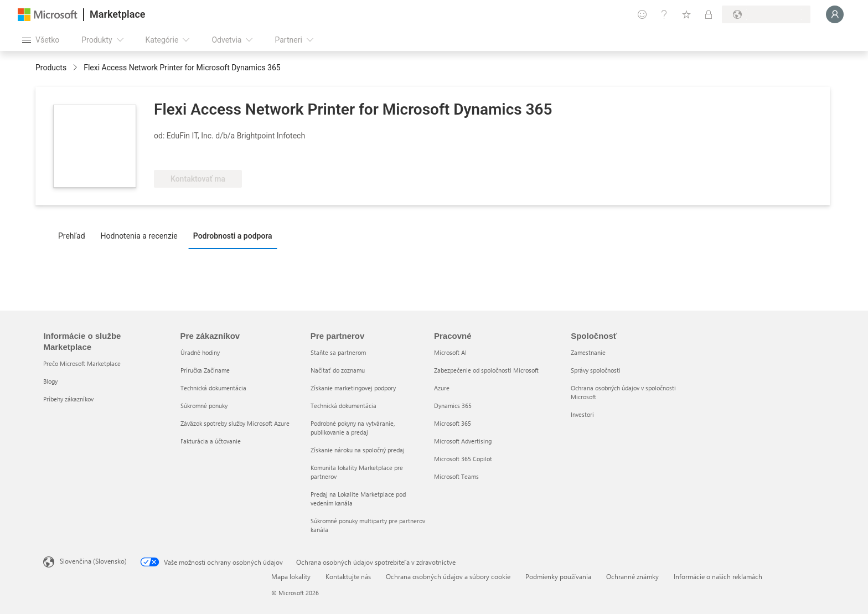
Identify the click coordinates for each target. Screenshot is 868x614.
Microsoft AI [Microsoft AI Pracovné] (450, 352)
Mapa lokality (291, 576)
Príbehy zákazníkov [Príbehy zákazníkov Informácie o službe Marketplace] (68, 399)
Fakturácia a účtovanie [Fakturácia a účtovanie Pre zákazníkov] (211, 441)
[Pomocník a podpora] (664, 14)
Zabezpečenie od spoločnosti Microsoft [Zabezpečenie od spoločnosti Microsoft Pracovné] (486, 370)
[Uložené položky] (686, 14)
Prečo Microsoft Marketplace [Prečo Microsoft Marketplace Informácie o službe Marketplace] (82, 363)
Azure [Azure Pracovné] (442, 388)
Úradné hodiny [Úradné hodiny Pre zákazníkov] (200, 352)
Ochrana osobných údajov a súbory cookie (448, 576)
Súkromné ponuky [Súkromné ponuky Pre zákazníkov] (204, 406)
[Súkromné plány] (709, 14)
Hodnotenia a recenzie (139, 236)
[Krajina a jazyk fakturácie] (766, 14)
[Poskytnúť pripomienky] (642, 14)
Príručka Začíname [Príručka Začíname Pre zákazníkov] (205, 370)
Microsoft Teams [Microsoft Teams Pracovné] (456, 476)
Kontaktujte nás (348, 576)
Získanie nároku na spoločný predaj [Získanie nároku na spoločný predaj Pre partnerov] (358, 450)
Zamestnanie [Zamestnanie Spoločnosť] (588, 352)
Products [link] (51, 68)
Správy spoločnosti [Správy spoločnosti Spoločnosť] (596, 370)
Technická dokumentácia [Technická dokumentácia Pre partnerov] (343, 406)
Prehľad (72, 236)
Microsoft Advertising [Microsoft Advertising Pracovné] (463, 441)
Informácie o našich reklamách (718, 576)
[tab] (74, 235)
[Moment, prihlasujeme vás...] (835, 14)
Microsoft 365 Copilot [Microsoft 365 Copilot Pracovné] (463, 459)
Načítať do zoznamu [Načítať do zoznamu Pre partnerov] (338, 370)
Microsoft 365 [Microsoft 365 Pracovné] (453, 423)
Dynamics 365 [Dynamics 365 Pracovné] (453, 406)
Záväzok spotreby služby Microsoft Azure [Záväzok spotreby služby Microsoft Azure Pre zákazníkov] (235, 423)
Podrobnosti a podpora (233, 236)
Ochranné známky (632, 576)
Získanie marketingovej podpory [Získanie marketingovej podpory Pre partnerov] (353, 388)
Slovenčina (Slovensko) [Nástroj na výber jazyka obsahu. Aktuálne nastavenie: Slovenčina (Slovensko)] (93, 561)
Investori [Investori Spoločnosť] (582, 414)
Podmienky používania (558, 576)
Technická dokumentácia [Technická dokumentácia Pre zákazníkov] (213, 388)
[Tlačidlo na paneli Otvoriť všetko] (41, 40)
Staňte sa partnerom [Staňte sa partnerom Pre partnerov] (338, 352)
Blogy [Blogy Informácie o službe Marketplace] (50, 381)
